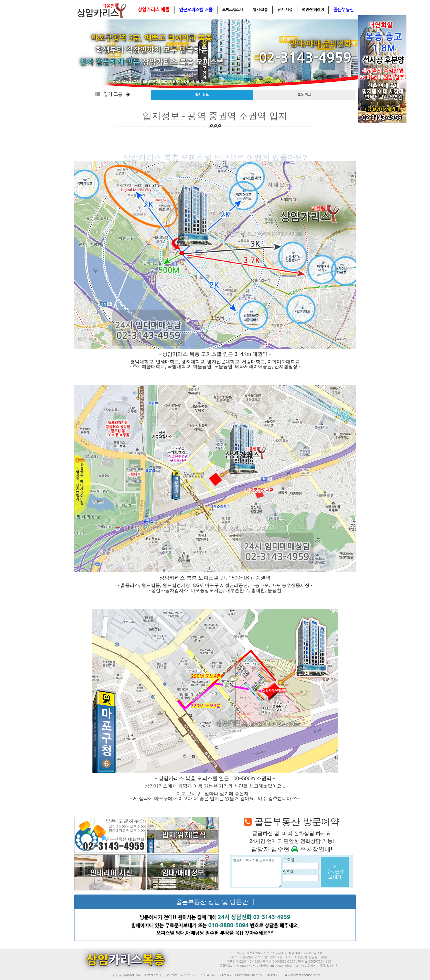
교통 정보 (305, 95)
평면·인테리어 (313, 10)
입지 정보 (202, 95)
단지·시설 (285, 10)
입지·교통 (260, 10)
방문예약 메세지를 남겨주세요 (257, 872)
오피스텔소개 (233, 10)
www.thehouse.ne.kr (305, 975)
